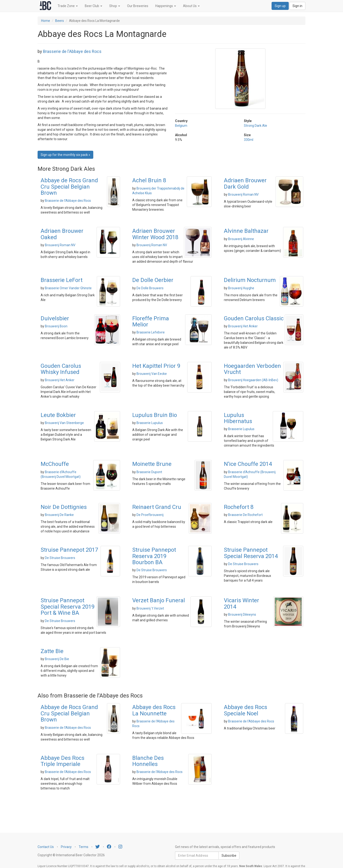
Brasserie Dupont (149, 472)
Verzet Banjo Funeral (159, 600)
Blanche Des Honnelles (148, 761)
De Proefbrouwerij (150, 515)
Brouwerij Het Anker (243, 326)
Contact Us (46, 847)
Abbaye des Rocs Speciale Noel (246, 710)
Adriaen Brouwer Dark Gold (245, 183)
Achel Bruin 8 (149, 180)
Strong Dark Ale (255, 126)
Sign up (280, 6)
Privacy (66, 847)
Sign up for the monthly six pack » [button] (65, 155)
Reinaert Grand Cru (157, 507)
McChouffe (55, 464)
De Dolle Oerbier (153, 280)
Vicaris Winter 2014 (242, 603)
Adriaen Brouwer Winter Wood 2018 (155, 234)
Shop (115, 6)
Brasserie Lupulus (150, 423)
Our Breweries (138, 6)
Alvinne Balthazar (246, 231)
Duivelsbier (55, 318)
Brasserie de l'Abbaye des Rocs (72, 51)
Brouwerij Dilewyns (242, 614)
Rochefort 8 (239, 507)
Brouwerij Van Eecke (152, 374)
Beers (60, 21)
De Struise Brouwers (60, 558)
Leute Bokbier (58, 415)
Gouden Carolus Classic (254, 318)
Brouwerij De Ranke (59, 515)
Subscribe (229, 856)
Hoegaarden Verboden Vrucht (252, 369)
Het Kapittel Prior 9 (156, 366)
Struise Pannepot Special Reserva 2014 (251, 553)
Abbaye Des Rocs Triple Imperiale (62, 761)
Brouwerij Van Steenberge (64, 423)
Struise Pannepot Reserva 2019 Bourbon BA (154, 556)
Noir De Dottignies (64, 507)
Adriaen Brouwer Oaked (62, 234)
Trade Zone (68, 6)
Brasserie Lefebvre (151, 332)
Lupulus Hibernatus (238, 418)
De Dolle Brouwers (150, 288)
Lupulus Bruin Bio (155, 415)
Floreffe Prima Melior (151, 321)
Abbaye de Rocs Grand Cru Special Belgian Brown (69, 187)
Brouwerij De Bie (57, 659)
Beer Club (94, 6)
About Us (191, 6)
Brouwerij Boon (56, 326)
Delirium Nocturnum (250, 280)
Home (46, 21)
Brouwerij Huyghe (241, 288)
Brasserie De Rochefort (245, 515)
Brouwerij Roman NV (243, 194)
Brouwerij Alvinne (241, 239)
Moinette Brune (152, 464)
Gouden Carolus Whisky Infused (61, 369)
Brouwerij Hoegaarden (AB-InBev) (253, 380)
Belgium (181, 126)
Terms (84, 847)
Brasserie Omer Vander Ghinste (68, 288)
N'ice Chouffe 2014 (248, 464)
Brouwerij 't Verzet (150, 608)
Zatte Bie (52, 651)
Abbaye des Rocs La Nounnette (154, 710)
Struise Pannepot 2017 (69, 550)
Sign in (297, 6)
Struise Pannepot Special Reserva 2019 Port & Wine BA (68, 607)
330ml (249, 140)
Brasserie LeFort (62, 280)
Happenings (166, 6)
